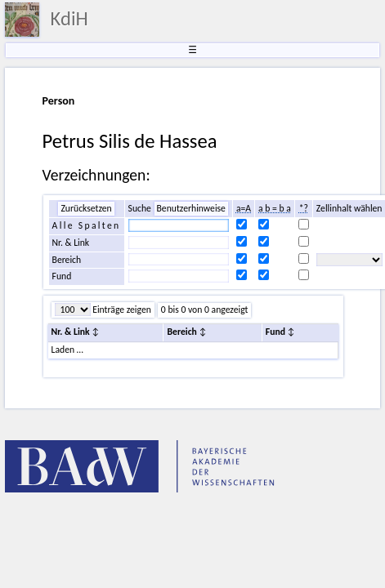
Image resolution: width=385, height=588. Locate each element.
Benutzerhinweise (191, 208)
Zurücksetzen (86, 208)
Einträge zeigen (121, 310)
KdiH (69, 19)
